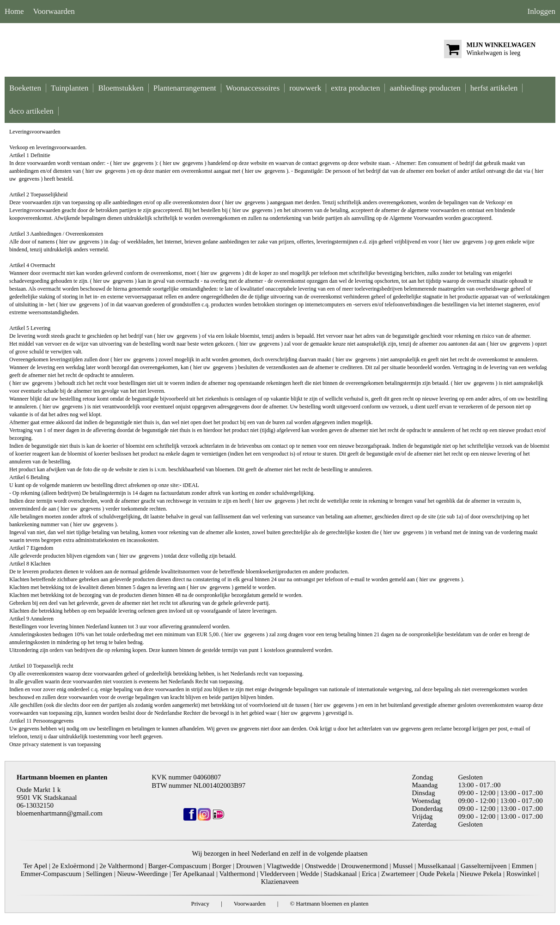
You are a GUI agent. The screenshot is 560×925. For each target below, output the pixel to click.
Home (14, 11)
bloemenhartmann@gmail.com (60, 813)
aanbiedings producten (425, 88)
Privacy (200, 904)
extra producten (355, 88)
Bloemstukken (121, 88)
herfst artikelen (494, 88)
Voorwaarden (54, 11)
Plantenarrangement (185, 88)
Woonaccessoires (253, 88)
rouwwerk (305, 88)
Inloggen (542, 11)
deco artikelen (31, 111)
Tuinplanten (70, 88)
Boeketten (25, 88)
